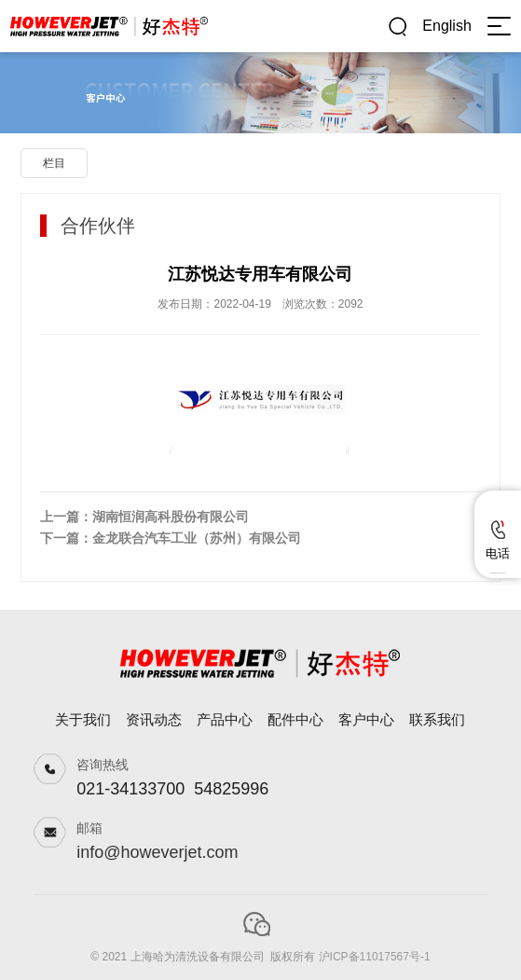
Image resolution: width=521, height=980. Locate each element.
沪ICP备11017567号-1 (375, 957)
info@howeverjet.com (157, 852)
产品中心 (225, 719)
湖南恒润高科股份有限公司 (171, 517)
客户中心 (366, 719)
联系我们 (437, 719)
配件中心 (295, 719)
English (446, 26)
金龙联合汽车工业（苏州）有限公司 (197, 538)
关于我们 (83, 719)
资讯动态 (154, 719)
